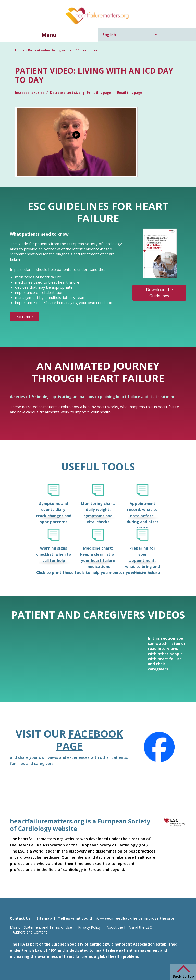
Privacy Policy (89, 927)
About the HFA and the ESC (129, 927)
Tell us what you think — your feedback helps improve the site (116, 918)
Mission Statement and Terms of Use (41, 927)
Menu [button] (49, 35)
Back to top (183, 976)
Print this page (99, 93)
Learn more (24, 317)
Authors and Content (30, 932)
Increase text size (30, 93)
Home (20, 50)
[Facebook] (159, 747)
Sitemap (44, 918)
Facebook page (89, 740)
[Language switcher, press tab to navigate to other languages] (130, 35)
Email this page (130, 93)
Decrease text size (65, 93)
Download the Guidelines (159, 293)
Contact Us (20, 918)
